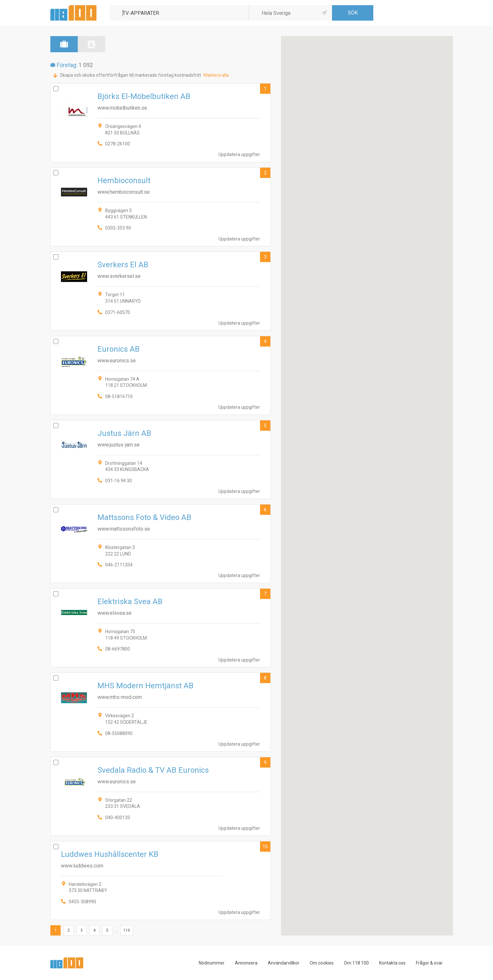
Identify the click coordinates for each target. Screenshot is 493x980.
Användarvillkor (284, 963)
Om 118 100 (356, 963)
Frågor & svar (429, 963)
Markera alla (216, 75)
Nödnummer (212, 963)
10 (265, 847)
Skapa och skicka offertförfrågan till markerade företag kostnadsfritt (131, 75)
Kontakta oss (392, 963)
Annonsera (246, 963)
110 (127, 930)
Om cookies (322, 963)
